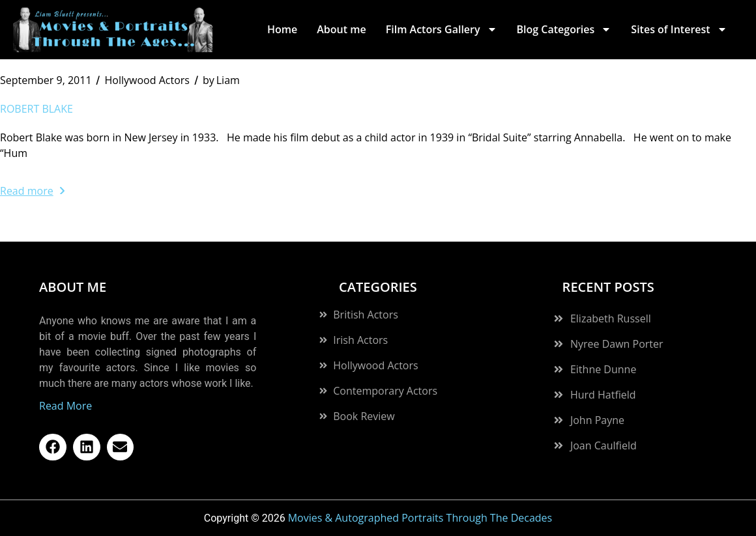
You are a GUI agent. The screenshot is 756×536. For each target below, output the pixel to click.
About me (341, 29)
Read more (32, 191)
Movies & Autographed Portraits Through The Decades (420, 518)
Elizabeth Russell (611, 318)
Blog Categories (564, 29)
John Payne (597, 420)
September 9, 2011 (46, 80)
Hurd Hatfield (603, 395)
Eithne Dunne (603, 369)
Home (282, 29)
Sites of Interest (679, 29)
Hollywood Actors (147, 80)
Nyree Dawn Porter (617, 344)
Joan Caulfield (603, 445)
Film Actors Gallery (442, 29)
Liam (221, 80)
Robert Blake (36, 109)
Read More (65, 406)
